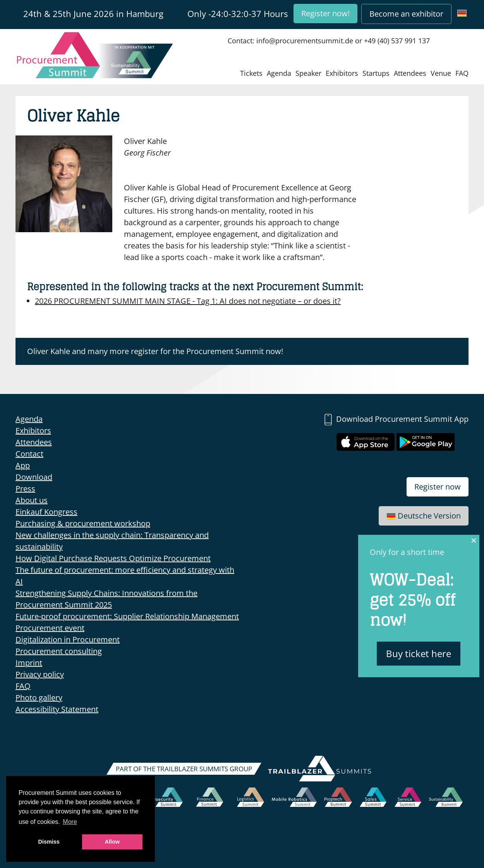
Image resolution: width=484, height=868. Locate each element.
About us (32, 500)
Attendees (410, 73)
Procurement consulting (59, 651)
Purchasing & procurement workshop (83, 523)
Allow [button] (112, 842)
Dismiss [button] (49, 842)
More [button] (70, 822)
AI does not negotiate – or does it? (188, 301)
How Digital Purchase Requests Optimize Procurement (113, 558)
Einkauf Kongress (46, 512)
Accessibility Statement (57, 709)
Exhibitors (342, 73)
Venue (441, 73)
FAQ (462, 73)
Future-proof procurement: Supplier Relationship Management (127, 616)
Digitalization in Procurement (68, 639)
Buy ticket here (419, 653)
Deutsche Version (424, 516)
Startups (376, 73)
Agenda (279, 73)
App (23, 465)
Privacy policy (40, 674)
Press (25, 489)
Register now (438, 487)
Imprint (29, 663)
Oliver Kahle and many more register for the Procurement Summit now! (155, 351)
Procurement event (50, 628)
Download (34, 477)
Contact (29, 454)
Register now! (325, 13)
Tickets (251, 73)
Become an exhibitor (406, 14)
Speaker (308, 73)
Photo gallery (39, 698)
